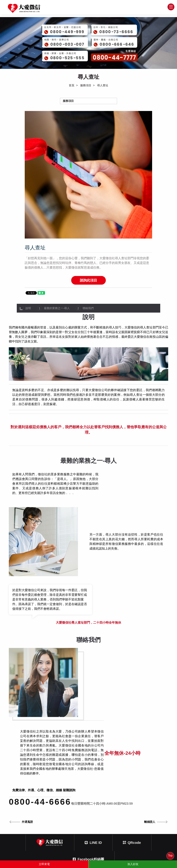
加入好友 (133, 864)
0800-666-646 (29, 833)
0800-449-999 (109, 799)
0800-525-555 (109, 833)
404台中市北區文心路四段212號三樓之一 (93, 847)
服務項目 (86, 86)
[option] (88, 175)
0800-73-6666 (109, 816)
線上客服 (127, 781)
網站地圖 (145, 781)
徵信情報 (44, 781)
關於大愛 (78, 781)
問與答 (111, 781)
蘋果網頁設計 (104, 851)
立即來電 (44, 864)
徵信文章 (96, 781)
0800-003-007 (29, 816)
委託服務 (61, 781)
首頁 (72, 86)
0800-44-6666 (41, 707)
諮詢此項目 (88, 281)
